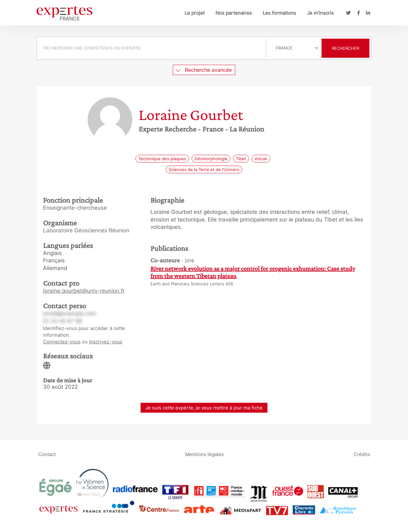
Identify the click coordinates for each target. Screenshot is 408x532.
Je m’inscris (320, 13)
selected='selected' (294, 48)
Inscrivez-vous (106, 342)
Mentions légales (204, 454)
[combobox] (152, 48)
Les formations (279, 13)
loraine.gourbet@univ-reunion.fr (84, 291)
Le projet (195, 13)
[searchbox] (151, 48)
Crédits (362, 454)
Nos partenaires (234, 13)
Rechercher (346, 48)
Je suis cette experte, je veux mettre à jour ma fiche (204, 408)
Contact (47, 454)
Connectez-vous (62, 342)
